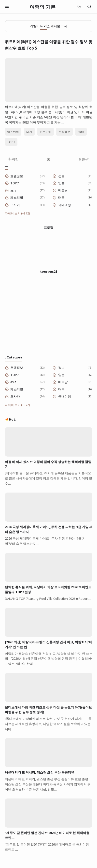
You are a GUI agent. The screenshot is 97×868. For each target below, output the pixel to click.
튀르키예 (45, 132)
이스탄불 (13, 132)
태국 (61, 197)
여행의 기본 (43, 7)
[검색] (89, 7)
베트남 (63, 190)
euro (81, 132)
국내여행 (65, 205)
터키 (29, 132)
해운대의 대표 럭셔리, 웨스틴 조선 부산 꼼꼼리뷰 (40, 772)
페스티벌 (17, 197)
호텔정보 (64, 132)
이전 (13, 159)
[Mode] (79, 7)
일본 (61, 183)
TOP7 (11, 142)
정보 (61, 176)
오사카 (15, 205)
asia (13, 190)
